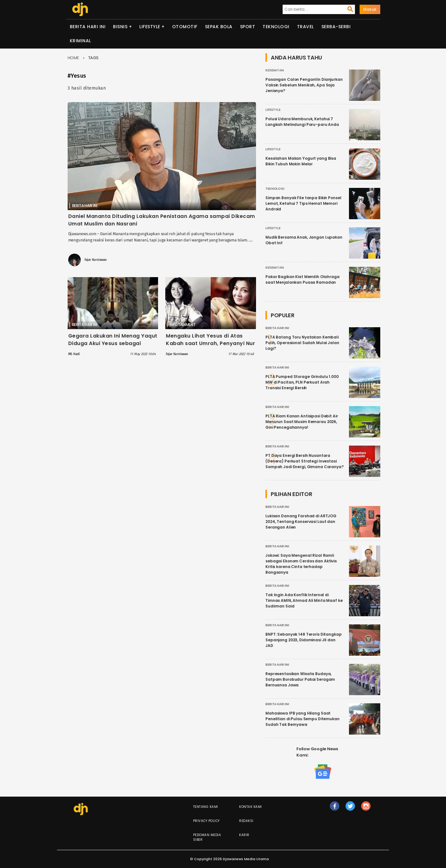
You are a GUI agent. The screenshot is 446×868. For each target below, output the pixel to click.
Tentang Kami (206, 807)
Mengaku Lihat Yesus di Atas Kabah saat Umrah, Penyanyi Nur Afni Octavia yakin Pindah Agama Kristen (210, 347)
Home (74, 58)
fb (335, 809)
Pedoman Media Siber (207, 837)
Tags (94, 58)
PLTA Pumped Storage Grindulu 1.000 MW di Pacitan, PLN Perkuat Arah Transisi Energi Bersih (302, 382)
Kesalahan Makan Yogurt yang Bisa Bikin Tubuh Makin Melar (301, 161)
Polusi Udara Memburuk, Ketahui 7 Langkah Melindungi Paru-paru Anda (302, 122)
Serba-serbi (336, 27)
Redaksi (246, 821)
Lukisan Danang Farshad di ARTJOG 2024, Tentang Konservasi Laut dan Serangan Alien (301, 522)
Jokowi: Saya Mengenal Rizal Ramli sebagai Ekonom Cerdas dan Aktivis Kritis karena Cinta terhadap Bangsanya (301, 564)
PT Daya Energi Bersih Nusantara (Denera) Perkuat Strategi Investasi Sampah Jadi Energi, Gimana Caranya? (305, 461)
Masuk (370, 9)
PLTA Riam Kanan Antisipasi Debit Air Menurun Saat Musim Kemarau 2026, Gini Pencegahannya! (302, 422)
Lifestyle (150, 27)
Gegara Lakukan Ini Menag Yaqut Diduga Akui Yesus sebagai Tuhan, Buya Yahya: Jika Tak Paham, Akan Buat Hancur (113, 347)
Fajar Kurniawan (95, 260)
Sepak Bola (219, 27)
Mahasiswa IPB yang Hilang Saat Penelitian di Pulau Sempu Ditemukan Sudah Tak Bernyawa (302, 719)
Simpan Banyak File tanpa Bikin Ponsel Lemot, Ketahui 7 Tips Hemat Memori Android (303, 203)
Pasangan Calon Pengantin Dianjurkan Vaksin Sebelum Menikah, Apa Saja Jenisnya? (304, 85)
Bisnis (120, 27)
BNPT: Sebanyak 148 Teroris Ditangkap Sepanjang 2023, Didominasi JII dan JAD (304, 640)
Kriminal (80, 41)
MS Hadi (74, 354)
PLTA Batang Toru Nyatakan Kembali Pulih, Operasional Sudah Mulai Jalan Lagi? (302, 343)
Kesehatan (275, 70)
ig (366, 809)
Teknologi (276, 27)
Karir (244, 835)
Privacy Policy (206, 821)
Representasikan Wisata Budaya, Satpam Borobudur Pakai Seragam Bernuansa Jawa (300, 679)
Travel (305, 27)
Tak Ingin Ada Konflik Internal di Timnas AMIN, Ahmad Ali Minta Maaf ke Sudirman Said (304, 600)
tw (351, 809)
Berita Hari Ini (88, 27)
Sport (248, 27)
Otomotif (185, 27)
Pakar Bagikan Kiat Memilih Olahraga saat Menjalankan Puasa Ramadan (302, 279)
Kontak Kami (251, 807)
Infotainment (182, 325)
